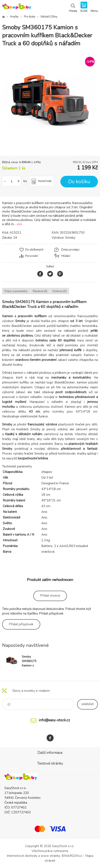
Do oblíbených (34, 250)
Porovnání (32, 256)
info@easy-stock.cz (54, 720)
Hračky (14, 17)
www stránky (50, 856)
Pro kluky (30, 17)
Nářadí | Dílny (49, 17)
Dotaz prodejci (70, 250)
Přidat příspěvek (21, 624)
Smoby (70, 238)
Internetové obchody (22, 856)
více (19, 224)
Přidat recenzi (50, 596)
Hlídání (66, 256)
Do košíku (79, 182)
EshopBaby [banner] (17, 7)
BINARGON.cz (72, 856)
